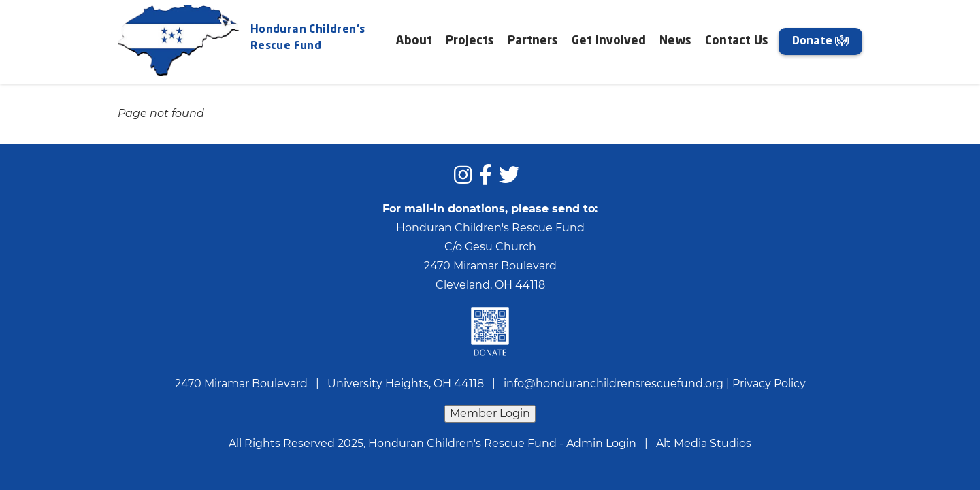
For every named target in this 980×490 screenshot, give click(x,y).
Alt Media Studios (704, 443)
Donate (820, 41)
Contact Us (737, 41)
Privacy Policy (769, 383)
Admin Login (601, 443)
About (414, 41)
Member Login (490, 413)
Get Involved (609, 41)
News (675, 41)
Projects (470, 41)
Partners (533, 41)
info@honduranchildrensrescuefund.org (614, 383)
